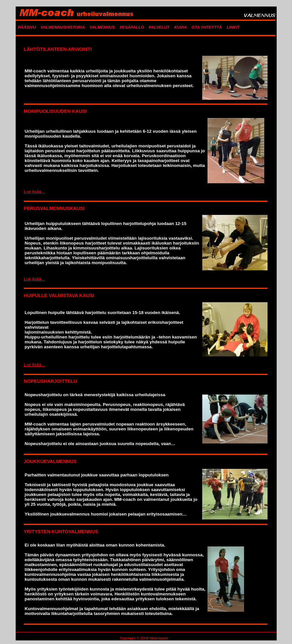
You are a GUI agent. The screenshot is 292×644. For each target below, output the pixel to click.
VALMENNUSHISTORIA (63, 27)
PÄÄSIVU (27, 27)
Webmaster (159, 638)
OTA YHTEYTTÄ (207, 27)
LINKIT (233, 27)
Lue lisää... (34, 192)
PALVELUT (159, 27)
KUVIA (180, 27)
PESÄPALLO (132, 27)
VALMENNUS (102, 27)
